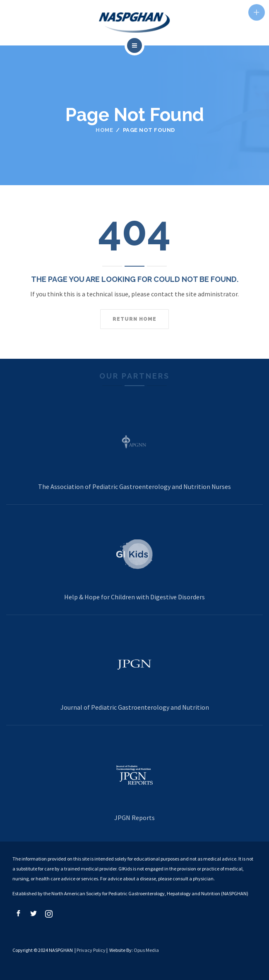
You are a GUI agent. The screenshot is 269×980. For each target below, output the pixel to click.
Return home (134, 319)
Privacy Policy (91, 950)
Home (104, 130)
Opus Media (146, 950)
